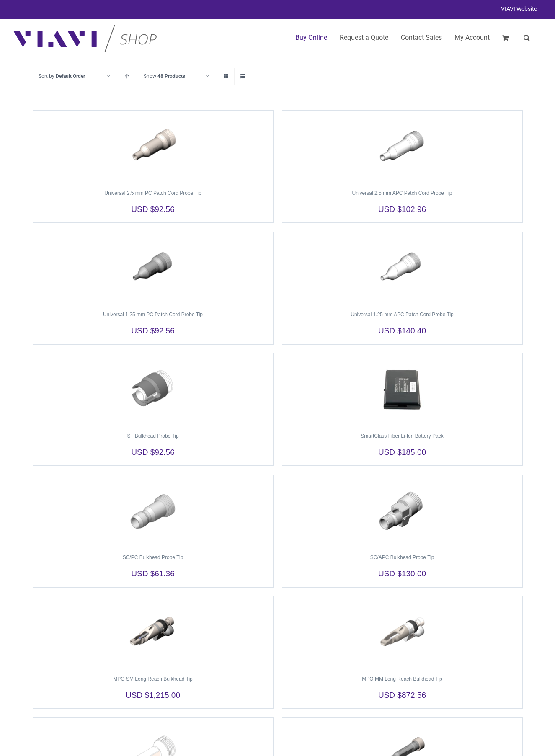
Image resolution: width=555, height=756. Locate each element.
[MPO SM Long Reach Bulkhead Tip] (153, 632)
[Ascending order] (127, 76)
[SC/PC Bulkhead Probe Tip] (153, 511)
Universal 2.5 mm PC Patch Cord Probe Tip (153, 193)
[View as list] (243, 76)
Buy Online (311, 37)
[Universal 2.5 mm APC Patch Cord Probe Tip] (402, 146)
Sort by (62, 76)
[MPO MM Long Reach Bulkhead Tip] (402, 632)
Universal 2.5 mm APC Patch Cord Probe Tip (402, 193)
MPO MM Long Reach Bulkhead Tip (402, 679)
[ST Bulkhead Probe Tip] (153, 389)
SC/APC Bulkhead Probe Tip (402, 557)
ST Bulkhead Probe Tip (153, 436)
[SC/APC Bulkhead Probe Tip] (402, 511)
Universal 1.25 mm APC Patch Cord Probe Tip (402, 315)
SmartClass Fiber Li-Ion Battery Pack (402, 436)
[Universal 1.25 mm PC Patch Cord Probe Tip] (153, 268)
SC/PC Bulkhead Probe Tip (153, 557)
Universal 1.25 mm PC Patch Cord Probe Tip (153, 315)
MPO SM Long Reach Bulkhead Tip (153, 679)
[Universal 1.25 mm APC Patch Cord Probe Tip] (402, 268)
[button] (527, 38)
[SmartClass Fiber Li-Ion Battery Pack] (402, 389)
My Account (472, 37)
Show (164, 76)
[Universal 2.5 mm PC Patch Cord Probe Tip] (153, 146)
